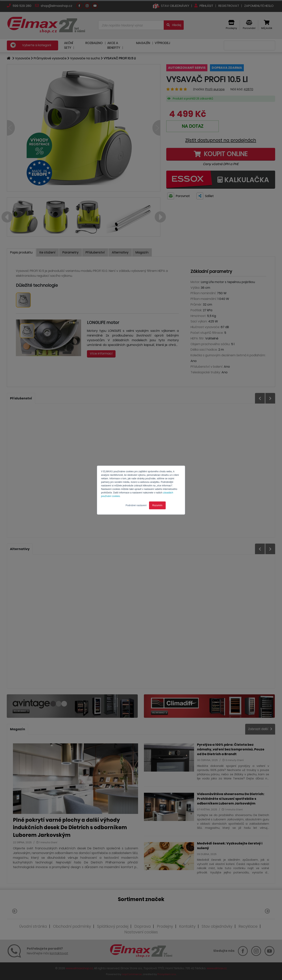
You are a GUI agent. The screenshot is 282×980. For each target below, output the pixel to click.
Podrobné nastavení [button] (136, 505)
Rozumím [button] (157, 505)
